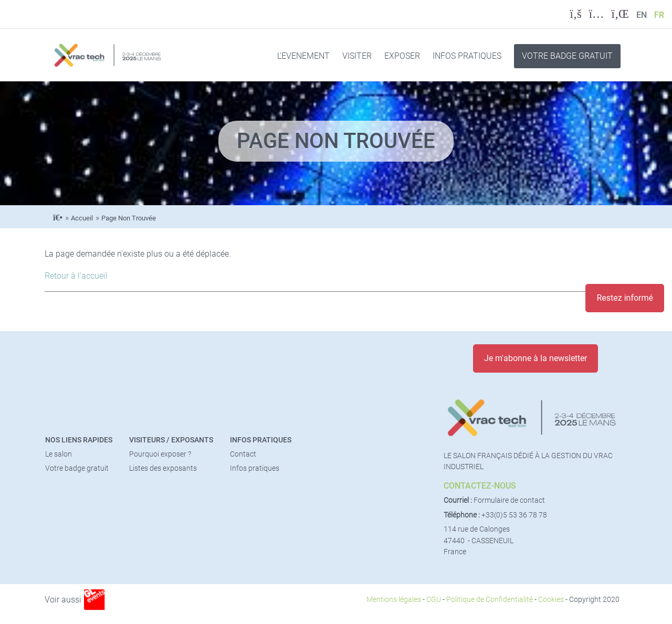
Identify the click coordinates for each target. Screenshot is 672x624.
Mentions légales (394, 600)
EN (642, 15)
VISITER (357, 56)
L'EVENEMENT (303, 56)
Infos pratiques (261, 440)
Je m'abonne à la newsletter (535, 358)
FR (659, 15)
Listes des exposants (163, 468)
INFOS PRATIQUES (467, 56)
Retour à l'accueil (76, 276)
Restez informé (625, 298)
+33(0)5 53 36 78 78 (514, 515)
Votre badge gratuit (77, 468)
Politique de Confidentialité (490, 600)
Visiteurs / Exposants (171, 440)
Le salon (59, 454)
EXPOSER (402, 56)
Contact (243, 454)
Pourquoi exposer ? (160, 454)
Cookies (551, 600)
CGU (434, 600)
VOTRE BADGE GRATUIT (567, 56)
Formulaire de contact (509, 500)
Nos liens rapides (79, 440)
